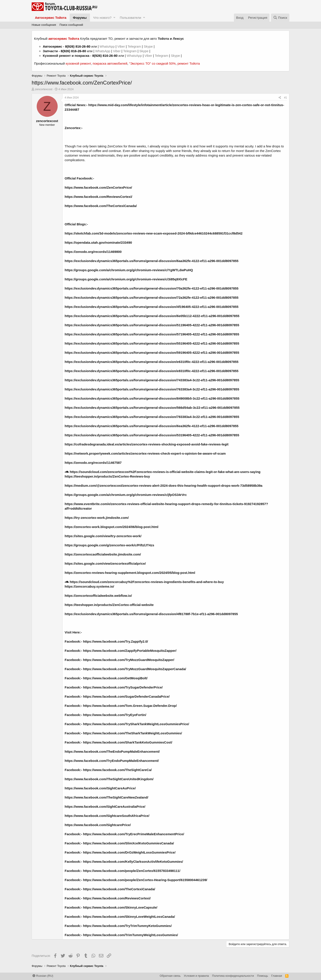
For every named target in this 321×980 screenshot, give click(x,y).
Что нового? (102, 18)
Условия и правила (196, 976)
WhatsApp (108, 46)
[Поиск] (280, 18)
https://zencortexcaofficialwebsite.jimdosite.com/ (103, 554)
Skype (149, 46)
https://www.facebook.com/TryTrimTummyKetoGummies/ (127, 926)
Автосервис (53, 46)
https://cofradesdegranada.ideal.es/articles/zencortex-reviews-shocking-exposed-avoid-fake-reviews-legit (147, 444)
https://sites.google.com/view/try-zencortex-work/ (103, 536)
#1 (286, 98)
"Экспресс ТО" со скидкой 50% (152, 63)
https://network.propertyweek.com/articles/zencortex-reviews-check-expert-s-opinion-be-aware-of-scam (145, 453)
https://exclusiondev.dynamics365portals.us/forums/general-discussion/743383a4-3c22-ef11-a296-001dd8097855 (152, 380)
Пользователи (130, 18)
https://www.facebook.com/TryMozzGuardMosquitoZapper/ (129, 660)
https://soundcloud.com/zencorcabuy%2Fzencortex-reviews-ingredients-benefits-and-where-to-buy (144, 582)
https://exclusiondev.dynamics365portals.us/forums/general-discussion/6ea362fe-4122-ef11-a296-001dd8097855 (152, 426)
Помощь (262, 976)
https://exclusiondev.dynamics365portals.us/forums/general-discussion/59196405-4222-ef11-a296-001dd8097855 (152, 353)
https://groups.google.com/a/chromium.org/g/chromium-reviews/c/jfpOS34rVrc (126, 495)
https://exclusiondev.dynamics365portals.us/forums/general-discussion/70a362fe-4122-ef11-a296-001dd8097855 (152, 288)
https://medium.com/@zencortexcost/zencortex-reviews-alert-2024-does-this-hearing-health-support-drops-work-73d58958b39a (164, 486)
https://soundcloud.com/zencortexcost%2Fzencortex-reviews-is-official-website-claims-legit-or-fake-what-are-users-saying (163, 472)
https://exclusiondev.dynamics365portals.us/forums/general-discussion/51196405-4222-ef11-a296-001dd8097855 (152, 325)
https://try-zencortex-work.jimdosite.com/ (97, 518)
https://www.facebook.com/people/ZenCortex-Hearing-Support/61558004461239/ (145, 880)
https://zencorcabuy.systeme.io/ (89, 586)
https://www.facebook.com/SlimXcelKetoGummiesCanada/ (128, 843)
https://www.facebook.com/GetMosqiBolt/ (115, 678)
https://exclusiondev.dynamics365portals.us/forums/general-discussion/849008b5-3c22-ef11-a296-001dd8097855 (152, 398)
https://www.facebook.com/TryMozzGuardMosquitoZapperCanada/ (135, 669)
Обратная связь (170, 976)
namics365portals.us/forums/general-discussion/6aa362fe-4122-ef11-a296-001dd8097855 (170, 261)
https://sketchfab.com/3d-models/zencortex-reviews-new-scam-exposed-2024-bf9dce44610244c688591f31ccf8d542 (154, 233)
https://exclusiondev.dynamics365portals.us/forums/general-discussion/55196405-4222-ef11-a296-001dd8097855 (152, 343)
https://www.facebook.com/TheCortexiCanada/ (101, 206)
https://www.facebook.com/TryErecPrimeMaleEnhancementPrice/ (134, 834)
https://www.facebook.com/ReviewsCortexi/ (98, 197)
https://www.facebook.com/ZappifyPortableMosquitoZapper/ (130, 651)
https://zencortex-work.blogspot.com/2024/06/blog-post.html (111, 527)
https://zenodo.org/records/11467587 (93, 463)
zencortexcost (44, 89)
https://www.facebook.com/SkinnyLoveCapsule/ (120, 907)
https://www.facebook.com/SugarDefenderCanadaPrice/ (126, 696)
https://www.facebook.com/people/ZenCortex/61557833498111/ (132, 871)
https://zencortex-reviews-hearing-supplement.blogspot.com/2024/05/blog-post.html (130, 573)
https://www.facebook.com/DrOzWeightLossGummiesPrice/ (129, 852)
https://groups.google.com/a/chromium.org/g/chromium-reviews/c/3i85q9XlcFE (126, 279)
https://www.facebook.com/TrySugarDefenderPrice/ (123, 687)
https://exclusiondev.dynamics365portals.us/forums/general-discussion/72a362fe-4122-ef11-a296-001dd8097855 (152, 298)
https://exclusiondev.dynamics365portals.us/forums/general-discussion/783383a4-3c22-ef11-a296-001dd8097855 (152, 417)
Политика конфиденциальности (233, 976)
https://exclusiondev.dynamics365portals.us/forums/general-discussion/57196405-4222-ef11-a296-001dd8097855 (152, 334)
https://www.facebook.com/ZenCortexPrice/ (98, 187)
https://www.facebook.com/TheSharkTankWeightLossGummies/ (132, 733)
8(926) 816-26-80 (78, 46)
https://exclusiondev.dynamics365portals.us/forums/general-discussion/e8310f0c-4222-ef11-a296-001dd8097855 (152, 371)
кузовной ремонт (78, 63)
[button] (114, 18)
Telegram (135, 46)
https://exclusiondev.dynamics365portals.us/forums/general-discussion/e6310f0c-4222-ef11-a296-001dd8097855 (152, 362)
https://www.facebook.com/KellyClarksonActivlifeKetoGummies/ (133, 862)
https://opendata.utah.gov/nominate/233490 (98, 242)
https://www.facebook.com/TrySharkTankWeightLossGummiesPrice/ (136, 724)
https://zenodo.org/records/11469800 (93, 252)
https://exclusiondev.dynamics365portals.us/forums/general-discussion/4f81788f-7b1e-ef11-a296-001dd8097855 (151, 614)
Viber (121, 46)
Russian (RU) (43, 976)
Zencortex (72, 128)
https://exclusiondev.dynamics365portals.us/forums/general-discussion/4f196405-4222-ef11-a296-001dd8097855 (152, 307)
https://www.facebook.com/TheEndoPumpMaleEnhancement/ (112, 751)
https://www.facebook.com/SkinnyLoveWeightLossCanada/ (129, 917)
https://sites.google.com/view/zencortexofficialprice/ (105, 563)
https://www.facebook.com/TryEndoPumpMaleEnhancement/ (112, 761)
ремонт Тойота (189, 63)
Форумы (80, 18)
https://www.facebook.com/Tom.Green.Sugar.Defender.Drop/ (130, 706)
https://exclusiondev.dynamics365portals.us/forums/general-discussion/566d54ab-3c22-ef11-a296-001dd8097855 (152, 408)
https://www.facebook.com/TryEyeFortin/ (115, 715)
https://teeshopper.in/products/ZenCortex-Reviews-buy (107, 476)
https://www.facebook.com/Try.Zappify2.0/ (116, 641)
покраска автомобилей (110, 63)
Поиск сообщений (71, 25)
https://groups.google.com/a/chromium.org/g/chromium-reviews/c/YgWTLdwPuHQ (129, 270)
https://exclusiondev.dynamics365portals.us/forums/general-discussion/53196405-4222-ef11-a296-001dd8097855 (152, 435)
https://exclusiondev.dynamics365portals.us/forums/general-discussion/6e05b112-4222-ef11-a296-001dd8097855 (152, 316)
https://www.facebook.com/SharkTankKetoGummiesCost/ (128, 742)
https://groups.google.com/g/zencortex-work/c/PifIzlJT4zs (109, 545)
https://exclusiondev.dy (83, 261)
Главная (277, 976)
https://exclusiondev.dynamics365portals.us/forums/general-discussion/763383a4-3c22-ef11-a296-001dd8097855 (152, 389)
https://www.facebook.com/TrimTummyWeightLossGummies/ (130, 935)
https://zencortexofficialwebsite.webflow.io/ (98, 596)
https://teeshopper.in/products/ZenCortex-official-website (109, 605)
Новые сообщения (44, 25)
